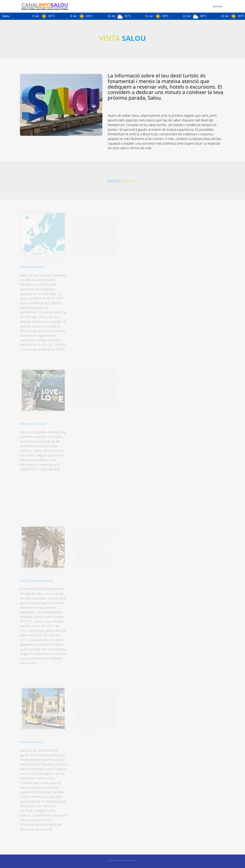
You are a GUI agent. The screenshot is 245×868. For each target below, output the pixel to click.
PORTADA (218, 6)
